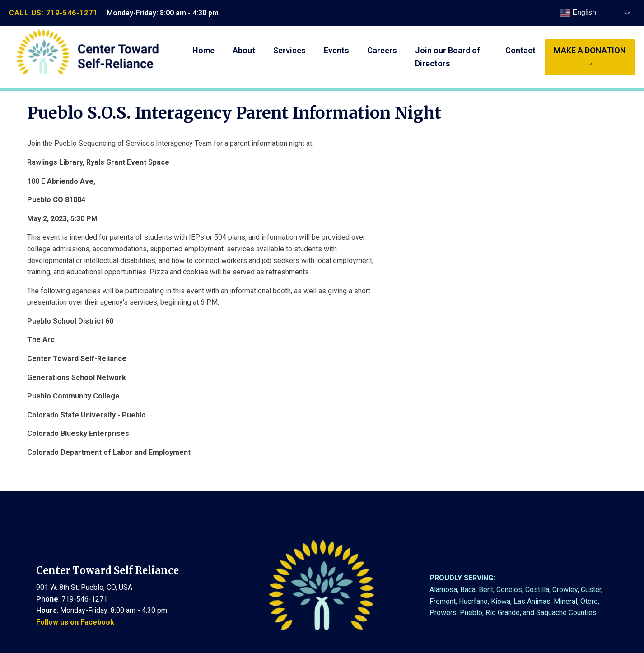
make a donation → (590, 57)
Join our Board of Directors (448, 57)
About (244, 50)
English (578, 13)
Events (336, 50)
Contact (520, 50)
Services (289, 50)
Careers (382, 50)
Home (203, 50)
